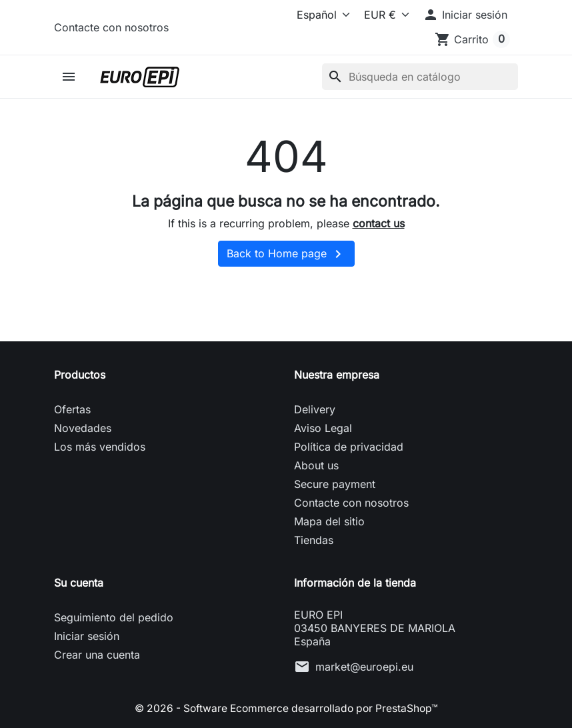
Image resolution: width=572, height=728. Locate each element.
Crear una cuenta (97, 655)
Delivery (315, 409)
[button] (465, 15)
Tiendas (314, 540)
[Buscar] (420, 77)
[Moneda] (384, 15)
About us (316, 465)
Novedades (83, 428)
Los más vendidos (100, 447)
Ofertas (72, 409)
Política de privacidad (349, 447)
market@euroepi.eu (364, 667)
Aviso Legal (323, 428)
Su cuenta (79, 583)
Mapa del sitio (329, 521)
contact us (379, 223)
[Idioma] (314, 15)
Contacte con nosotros (111, 27)
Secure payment (335, 484)
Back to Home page (286, 254)
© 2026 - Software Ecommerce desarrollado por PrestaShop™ (286, 708)
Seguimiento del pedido (114, 617)
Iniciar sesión (87, 636)
